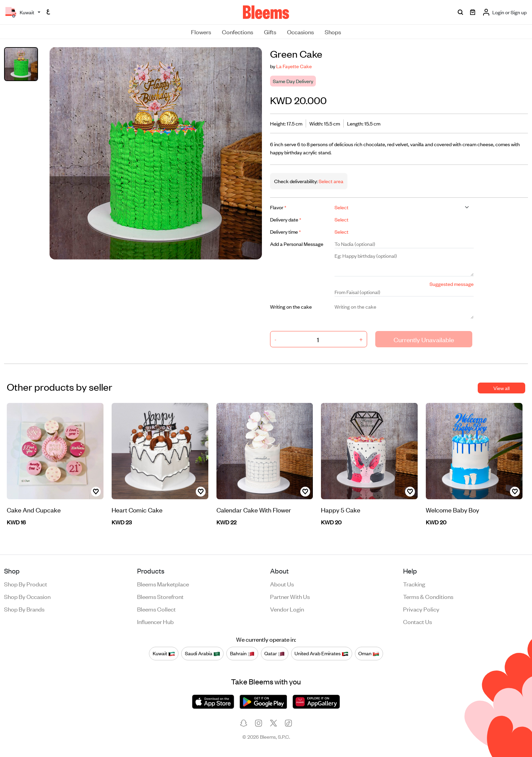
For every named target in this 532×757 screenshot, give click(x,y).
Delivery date (286, 219)
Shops (333, 32)
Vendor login (287, 609)
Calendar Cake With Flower (254, 510)
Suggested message (452, 284)
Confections (237, 32)
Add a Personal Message (297, 244)
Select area (330, 181)
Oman (369, 653)
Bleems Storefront (160, 596)
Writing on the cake (291, 306)
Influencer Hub (155, 621)
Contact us (417, 621)
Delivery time (286, 231)
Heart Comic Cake (137, 510)
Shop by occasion (27, 596)
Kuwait (164, 653)
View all (501, 388)
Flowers (201, 32)
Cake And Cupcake (34, 510)
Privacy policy (421, 609)
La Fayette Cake (294, 66)
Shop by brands (24, 609)
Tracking (414, 584)
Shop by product (26, 584)
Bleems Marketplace (163, 584)
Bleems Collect (156, 609)
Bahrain (242, 653)
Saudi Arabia (203, 653)
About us (282, 584)
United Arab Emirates (321, 653)
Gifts (270, 32)
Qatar (274, 653)
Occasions (300, 32)
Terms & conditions (428, 596)
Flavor (278, 207)
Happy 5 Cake (341, 510)
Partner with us (290, 596)
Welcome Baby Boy (452, 510)
